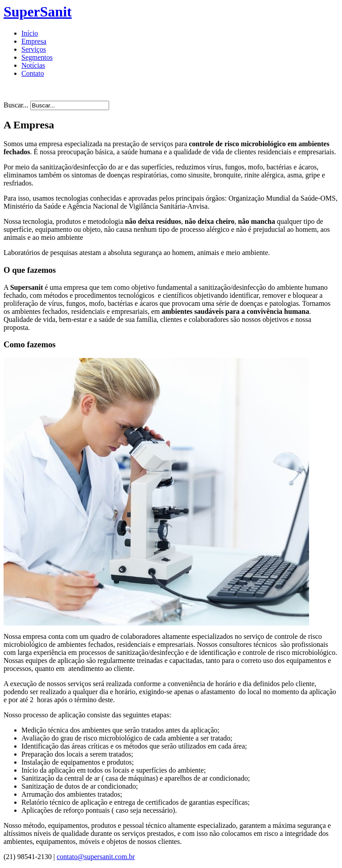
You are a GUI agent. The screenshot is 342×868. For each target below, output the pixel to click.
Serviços (34, 49)
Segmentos (37, 57)
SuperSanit (38, 12)
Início (30, 33)
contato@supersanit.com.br (96, 857)
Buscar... (16, 105)
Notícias (33, 65)
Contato (33, 73)
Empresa (34, 41)
